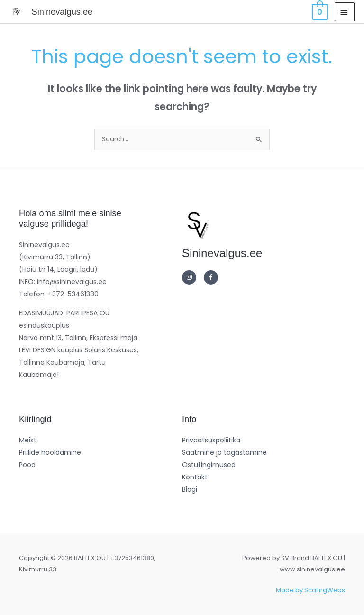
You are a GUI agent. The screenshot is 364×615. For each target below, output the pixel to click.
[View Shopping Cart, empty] (319, 12)
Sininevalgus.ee (62, 12)
